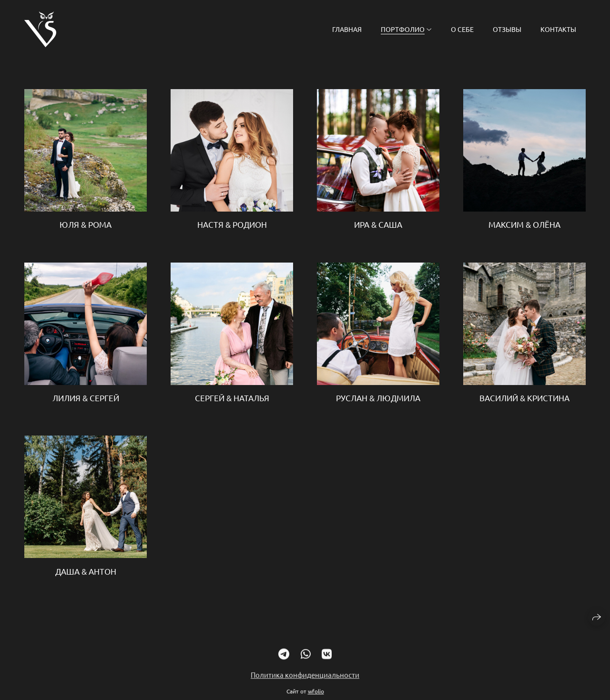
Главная (347, 29)
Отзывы (507, 29)
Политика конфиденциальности (305, 680)
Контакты (558, 29)
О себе (462, 29)
